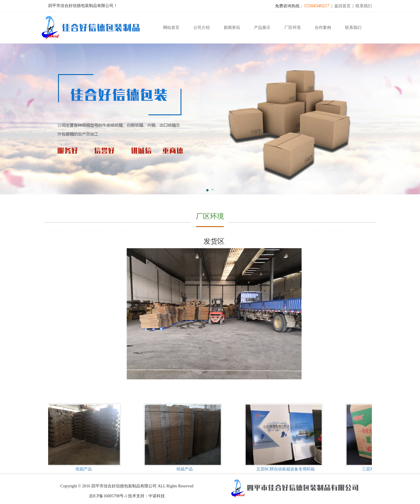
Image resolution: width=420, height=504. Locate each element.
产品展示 (262, 28)
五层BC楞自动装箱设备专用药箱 (286, 469)
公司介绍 (202, 28)
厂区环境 (293, 28)
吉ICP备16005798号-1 (108, 496)
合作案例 (323, 28)
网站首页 (171, 28)
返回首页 (342, 6)
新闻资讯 (232, 28)
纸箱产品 (84, 469)
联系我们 (364, 6)
